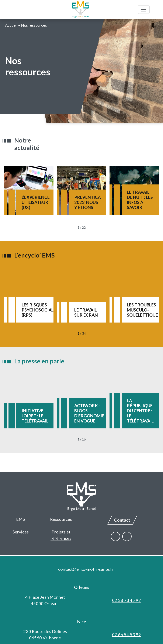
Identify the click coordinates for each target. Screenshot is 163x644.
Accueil (11, 25)
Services (21, 532)
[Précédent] (67, 227)
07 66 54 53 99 (126, 634)
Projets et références (61, 535)
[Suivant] (96, 227)
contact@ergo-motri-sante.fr (86, 569)
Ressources (61, 519)
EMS (21, 519)
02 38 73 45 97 (126, 600)
